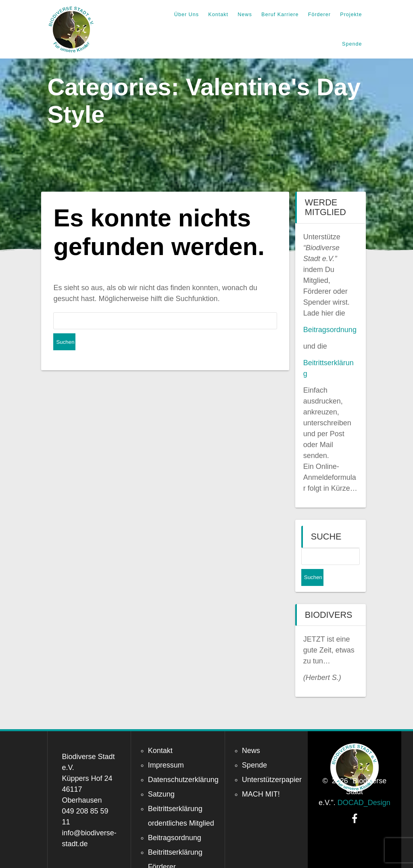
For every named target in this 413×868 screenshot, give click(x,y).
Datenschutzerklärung (183, 763)
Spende (352, 44)
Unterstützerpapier (272, 763)
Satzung (161, 777)
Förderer (319, 15)
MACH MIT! (261, 777)
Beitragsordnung (330, 330)
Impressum (166, 748)
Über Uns (187, 15)
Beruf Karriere (280, 15)
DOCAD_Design (364, 786)
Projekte (351, 15)
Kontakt (218, 15)
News (245, 15)
